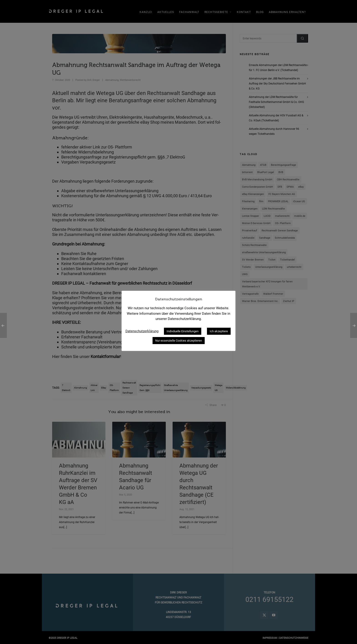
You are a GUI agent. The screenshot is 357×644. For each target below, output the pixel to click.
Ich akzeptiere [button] (219, 331)
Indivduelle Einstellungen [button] (183, 331)
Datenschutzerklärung (142, 331)
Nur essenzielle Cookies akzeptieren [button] (179, 341)
